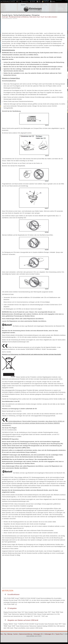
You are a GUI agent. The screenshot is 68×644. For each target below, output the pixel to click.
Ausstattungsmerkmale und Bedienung (19, 17)
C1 (18, 2)
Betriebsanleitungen (8, 1)
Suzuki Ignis (5, 17)
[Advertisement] (34, 26)
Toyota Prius (59, 634)
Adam (32, 2)
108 (39, 2)
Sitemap (10, 634)
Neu (2, 634)
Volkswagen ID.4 (49, 634)
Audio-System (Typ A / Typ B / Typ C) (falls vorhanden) (43, 17)
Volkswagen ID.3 (38, 634)
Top (5, 634)
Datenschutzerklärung (25, 634)
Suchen (16, 634)
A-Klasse (25, 2)
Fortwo (45, 2)
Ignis (53, 2)
